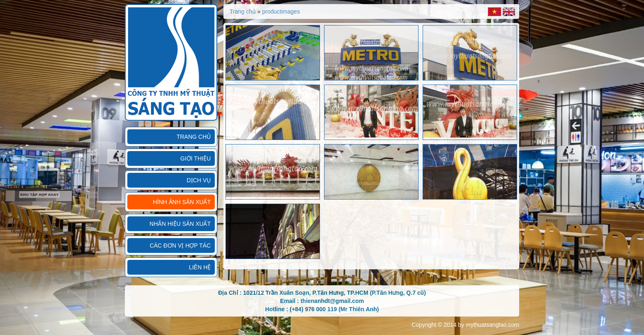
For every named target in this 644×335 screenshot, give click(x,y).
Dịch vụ (199, 180)
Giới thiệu (195, 158)
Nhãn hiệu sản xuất (180, 224)
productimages (281, 11)
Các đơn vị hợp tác (180, 246)
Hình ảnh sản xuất (182, 202)
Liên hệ (200, 267)
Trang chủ (194, 137)
